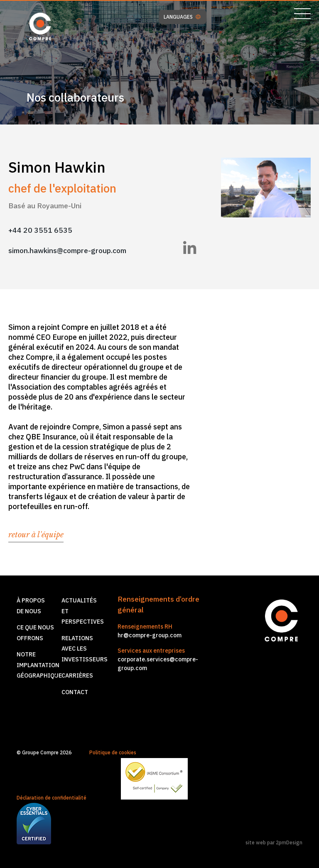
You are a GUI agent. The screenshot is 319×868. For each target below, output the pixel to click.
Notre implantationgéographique (39, 665)
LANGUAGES (182, 17)
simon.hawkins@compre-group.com (67, 250)
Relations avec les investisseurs (85, 649)
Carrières (77, 675)
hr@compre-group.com (150, 635)
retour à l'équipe (36, 535)
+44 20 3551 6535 (40, 230)
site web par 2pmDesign (274, 842)
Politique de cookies (113, 752)
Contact (75, 692)
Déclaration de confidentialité (52, 798)
